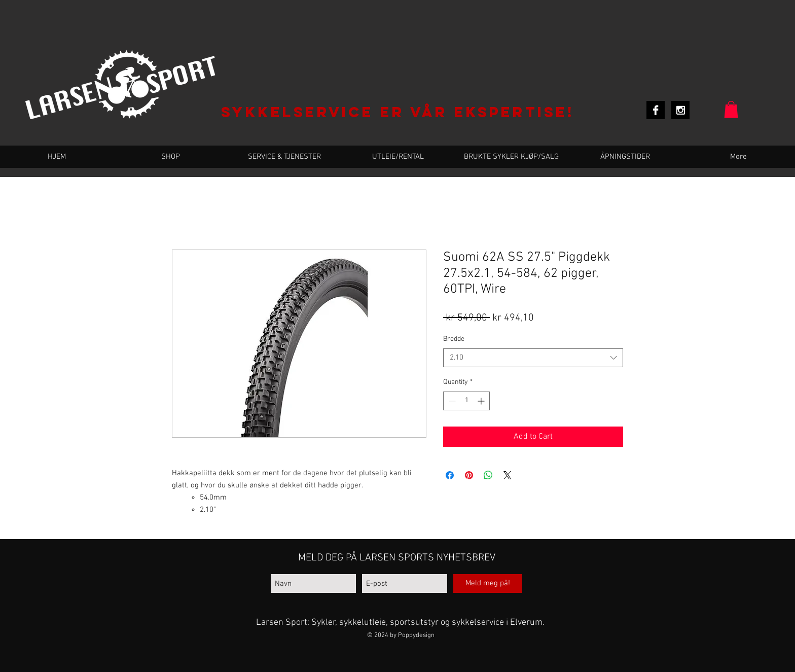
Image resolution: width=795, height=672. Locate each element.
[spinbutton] (466, 401)
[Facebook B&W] (656, 110)
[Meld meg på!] (488, 583)
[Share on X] (508, 475)
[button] (731, 109)
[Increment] (482, 401)
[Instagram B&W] (680, 110)
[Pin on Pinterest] (469, 475)
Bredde (454, 339)
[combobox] (533, 358)
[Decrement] (451, 401)
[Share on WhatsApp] (488, 475)
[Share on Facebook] (450, 475)
